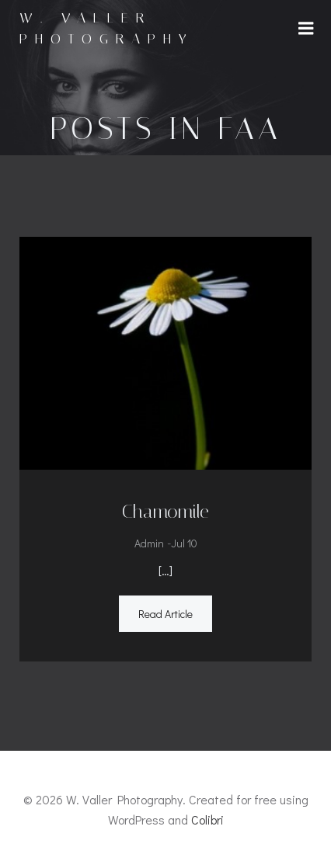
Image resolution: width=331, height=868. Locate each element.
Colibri (207, 819)
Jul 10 (184, 543)
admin (149, 543)
